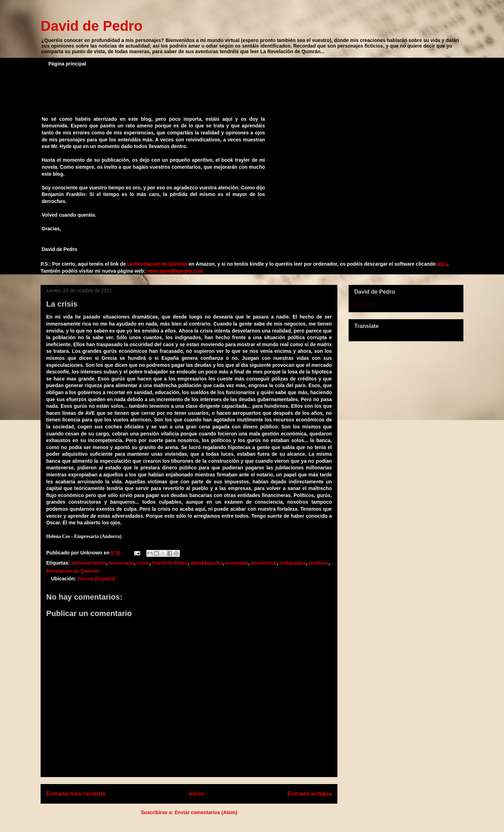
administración (89, 563)
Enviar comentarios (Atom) (206, 812)
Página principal (67, 64)
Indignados (293, 563)
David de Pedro (92, 26)
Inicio (197, 794)
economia (237, 563)
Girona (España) (96, 579)
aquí (442, 264)
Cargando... (367, 304)
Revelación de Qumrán (73, 571)
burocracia (121, 563)
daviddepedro (206, 563)
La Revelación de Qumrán (157, 264)
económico (264, 563)
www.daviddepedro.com (175, 271)
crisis (143, 563)
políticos (318, 563)
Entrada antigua (310, 794)
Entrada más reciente (76, 794)
